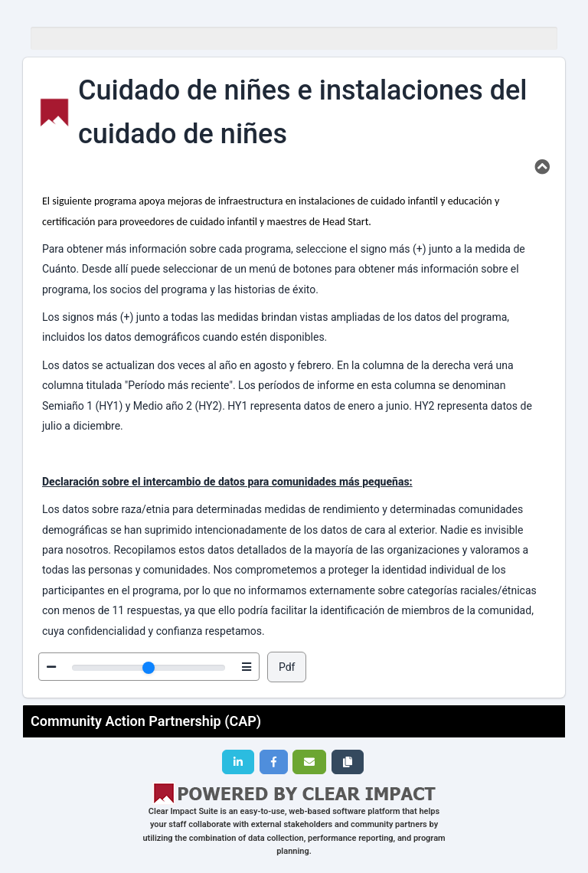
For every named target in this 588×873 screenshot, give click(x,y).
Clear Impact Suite (183, 811)
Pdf (287, 667)
